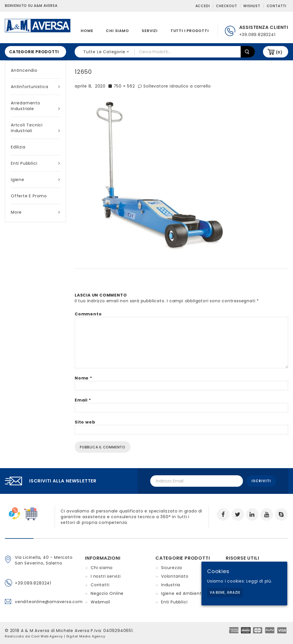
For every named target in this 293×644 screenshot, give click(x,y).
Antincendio (24, 70)
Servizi (150, 31)
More (35, 212)
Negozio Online (107, 593)
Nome (83, 378)
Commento (88, 314)
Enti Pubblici (35, 163)
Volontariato (175, 576)
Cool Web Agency (47, 636)
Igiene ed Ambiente (183, 593)
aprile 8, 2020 (90, 86)
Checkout (226, 6)
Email (83, 400)
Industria (171, 585)
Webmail (100, 602)
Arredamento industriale (35, 106)
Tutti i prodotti (190, 31)
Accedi (203, 6)
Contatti (277, 6)
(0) (279, 52)
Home (87, 31)
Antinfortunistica (35, 87)
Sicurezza (172, 568)
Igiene (35, 180)
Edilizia (18, 147)
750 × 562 (124, 86)
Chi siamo (117, 31)
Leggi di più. (259, 581)
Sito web (85, 422)
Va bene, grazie (225, 592)
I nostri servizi (106, 576)
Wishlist (252, 6)
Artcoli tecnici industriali (35, 128)
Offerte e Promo (29, 196)
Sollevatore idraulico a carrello (177, 86)
